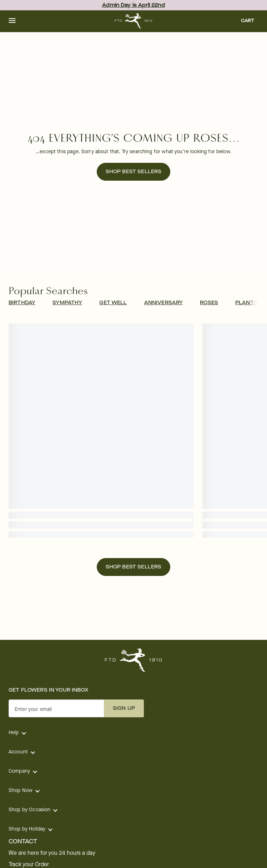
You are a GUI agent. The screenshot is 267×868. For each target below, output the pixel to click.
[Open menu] (12, 21)
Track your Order (29, 864)
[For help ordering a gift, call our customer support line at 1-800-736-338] (134, 21)
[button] (12, 21)
